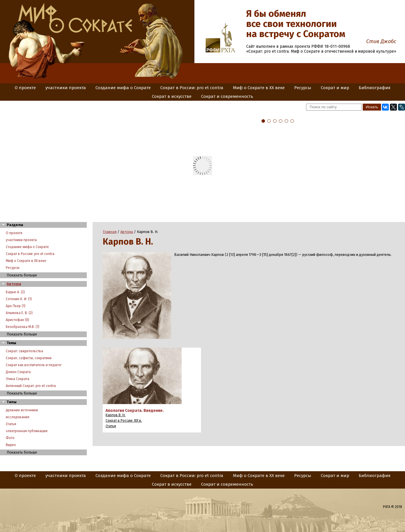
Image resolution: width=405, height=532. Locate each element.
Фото (10, 438)
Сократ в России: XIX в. (124, 421)
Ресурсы (303, 88)
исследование (18, 417)
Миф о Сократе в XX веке (259, 88)
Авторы (14, 284)
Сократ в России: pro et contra (192, 88)
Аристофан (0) (18, 320)
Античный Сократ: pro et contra (31, 386)
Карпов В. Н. (116, 415)
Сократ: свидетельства (24, 351)
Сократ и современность (227, 96)
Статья (11, 424)
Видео (11, 445)
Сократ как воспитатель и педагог (34, 365)
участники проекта (66, 88)
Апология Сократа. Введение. (135, 411)
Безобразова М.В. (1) (23, 327)
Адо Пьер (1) (16, 306)
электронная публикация (27, 431)
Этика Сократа (18, 379)
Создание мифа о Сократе (123, 88)
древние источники (22, 410)
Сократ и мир (335, 88)
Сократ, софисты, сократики (29, 358)
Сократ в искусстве (172, 96)
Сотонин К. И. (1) (19, 299)
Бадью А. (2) (15, 292)
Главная (110, 232)
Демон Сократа (18, 372)
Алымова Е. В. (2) (19, 313)
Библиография (375, 88)
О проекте (25, 88)
